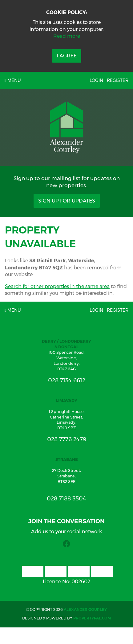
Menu (13, 80)
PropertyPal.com (92, 618)
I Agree (67, 56)
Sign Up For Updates (67, 201)
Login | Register (109, 80)
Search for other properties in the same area (57, 286)
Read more (67, 36)
